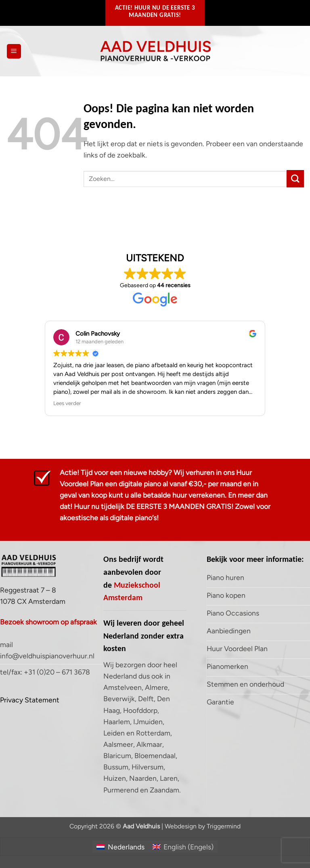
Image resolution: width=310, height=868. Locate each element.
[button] (14, 51)
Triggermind (224, 826)
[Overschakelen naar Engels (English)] (183, 847)
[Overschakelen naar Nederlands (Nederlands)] (120, 847)
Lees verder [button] (67, 403)
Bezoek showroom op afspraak (48, 622)
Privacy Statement (30, 700)
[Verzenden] (295, 179)
